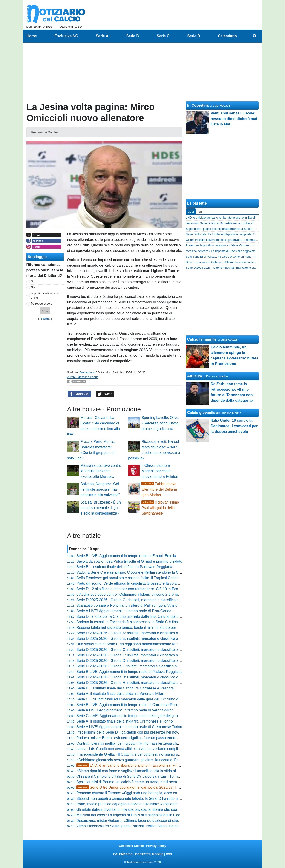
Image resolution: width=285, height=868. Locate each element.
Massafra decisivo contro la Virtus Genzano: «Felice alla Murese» (101, 471)
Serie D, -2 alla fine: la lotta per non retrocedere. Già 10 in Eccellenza (133, 589)
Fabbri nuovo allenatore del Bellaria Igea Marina (159, 489)
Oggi (191, 212)
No (33, 287)
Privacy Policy (156, 846)
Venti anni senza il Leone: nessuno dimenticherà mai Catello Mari (234, 119)
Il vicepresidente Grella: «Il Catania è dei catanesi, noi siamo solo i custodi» (138, 754)
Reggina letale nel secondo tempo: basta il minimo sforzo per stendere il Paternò (142, 628)
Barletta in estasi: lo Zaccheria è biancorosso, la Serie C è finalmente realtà (138, 622)
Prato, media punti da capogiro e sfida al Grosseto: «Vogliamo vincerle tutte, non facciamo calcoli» (156, 804)
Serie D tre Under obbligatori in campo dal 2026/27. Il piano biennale (139, 787)
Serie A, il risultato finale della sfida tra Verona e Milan (120, 694)
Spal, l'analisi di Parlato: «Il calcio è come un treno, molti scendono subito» (137, 782)
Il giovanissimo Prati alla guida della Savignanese (160, 508)
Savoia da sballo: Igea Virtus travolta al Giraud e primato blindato (129, 561)
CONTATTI (142, 854)
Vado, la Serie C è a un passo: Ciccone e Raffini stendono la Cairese (132, 572)
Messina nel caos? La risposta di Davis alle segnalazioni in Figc (128, 815)
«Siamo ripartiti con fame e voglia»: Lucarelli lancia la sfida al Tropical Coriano (140, 771)
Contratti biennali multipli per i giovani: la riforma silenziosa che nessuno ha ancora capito (149, 743)
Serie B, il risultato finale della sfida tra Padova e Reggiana (124, 567)
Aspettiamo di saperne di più (45, 295)
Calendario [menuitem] (227, 36)
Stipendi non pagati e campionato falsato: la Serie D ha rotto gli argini (133, 798)
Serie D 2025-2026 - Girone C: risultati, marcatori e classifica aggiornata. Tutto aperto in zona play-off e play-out (167, 650)
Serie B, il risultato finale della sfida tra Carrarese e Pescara (125, 688)
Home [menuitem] (32, 36)
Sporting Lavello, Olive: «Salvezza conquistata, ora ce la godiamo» (160, 423)
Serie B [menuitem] (133, 36)
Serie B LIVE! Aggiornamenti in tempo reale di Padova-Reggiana (129, 672)
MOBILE (158, 854)
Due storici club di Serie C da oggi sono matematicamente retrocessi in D (136, 644)
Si (32, 281)
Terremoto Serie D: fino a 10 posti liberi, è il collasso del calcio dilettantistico (235, 223)
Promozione (87, 372)
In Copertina (198, 105)
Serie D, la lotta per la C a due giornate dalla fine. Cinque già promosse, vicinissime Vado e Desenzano (160, 616)
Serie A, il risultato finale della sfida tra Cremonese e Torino (125, 721)
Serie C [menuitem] (163, 36)
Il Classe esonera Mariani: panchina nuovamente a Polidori (160, 471)
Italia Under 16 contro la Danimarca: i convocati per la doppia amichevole (234, 426)
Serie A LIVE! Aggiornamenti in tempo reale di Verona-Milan (125, 710)
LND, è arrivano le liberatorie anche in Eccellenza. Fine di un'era (135, 765)
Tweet (105, 394)
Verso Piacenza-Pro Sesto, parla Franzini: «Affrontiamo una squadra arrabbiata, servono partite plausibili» (163, 826)
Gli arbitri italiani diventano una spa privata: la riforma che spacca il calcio (136, 810)
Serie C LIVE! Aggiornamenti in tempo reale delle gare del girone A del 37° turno (142, 716)
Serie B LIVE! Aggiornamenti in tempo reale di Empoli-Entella (126, 556)
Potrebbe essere (42, 303)
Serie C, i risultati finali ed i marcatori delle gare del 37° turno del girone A (136, 699)
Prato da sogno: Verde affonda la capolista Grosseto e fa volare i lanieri (134, 583)
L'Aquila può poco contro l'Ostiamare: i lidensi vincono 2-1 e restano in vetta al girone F (147, 594)
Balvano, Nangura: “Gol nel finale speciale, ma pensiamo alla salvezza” (100, 489)
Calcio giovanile (201, 413)
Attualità (195, 376)
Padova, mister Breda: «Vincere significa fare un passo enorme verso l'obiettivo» (142, 738)
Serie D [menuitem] (194, 36)
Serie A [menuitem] (102, 36)
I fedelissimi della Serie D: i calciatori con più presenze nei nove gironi (133, 732)
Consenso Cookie (131, 846)
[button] (45, 311)
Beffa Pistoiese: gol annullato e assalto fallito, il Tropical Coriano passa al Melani (142, 578)
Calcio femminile (202, 339)
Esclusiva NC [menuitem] (66, 36)
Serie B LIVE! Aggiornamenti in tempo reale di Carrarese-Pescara (130, 705)
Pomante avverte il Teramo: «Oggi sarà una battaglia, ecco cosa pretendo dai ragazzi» (147, 793)
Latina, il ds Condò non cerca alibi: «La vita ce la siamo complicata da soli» (137, 749)
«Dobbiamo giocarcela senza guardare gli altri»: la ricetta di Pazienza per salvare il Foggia (150, 760)
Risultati (45, 319)
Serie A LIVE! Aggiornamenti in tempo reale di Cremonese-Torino (129, 727)
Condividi (79, 394)
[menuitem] (255, 36)
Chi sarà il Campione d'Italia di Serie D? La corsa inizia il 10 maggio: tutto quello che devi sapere (155, 776)
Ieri (200, 212)
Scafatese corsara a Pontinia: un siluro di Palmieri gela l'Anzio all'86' (132, 605)
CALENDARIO (123, 854)
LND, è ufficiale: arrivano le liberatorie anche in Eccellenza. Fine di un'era (234, 218)
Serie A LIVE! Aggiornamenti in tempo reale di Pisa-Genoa (124, 611)
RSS (169, 854)
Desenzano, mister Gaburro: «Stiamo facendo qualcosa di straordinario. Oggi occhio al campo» (154, 821)
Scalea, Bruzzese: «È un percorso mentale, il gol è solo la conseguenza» (101, 508)
